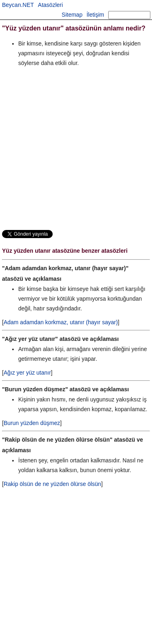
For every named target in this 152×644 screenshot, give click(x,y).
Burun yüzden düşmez (32, 423)
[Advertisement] (76, 148)
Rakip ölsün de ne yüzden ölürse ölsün (52, 484)
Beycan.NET (18, 5)
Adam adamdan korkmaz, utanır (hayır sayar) (61, 322)
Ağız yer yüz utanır (27, 373)
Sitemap (72, 15)
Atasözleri (50, 5)
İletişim (95, 15)
